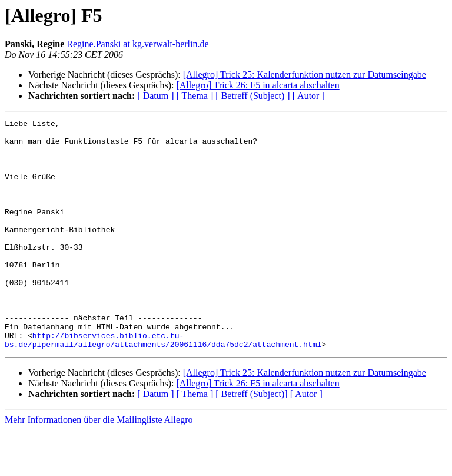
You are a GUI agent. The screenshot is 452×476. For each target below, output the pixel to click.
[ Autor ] (309, 96)
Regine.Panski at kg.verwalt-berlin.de (137, 44)
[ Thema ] (195, 96)
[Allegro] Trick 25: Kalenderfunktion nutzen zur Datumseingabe (305, 75)
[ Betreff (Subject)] (251, 440)
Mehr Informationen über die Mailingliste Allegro (99, 466)
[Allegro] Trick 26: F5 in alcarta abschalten (257, 85)
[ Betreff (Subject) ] (252, 96)
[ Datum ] (155, 96)
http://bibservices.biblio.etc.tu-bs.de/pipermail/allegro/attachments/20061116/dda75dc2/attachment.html (163, 385)
